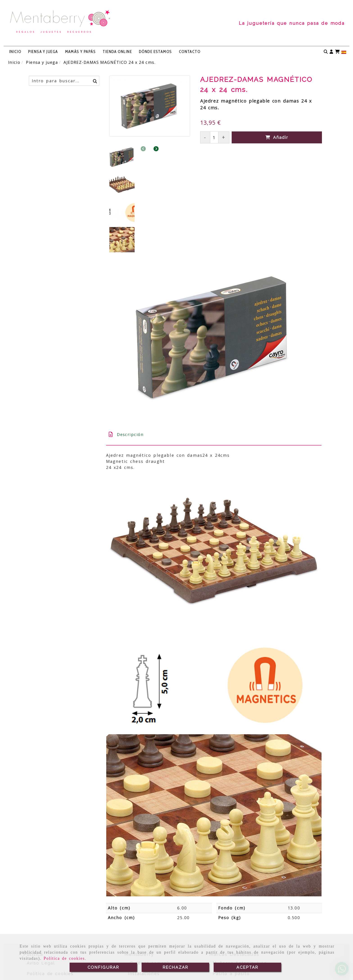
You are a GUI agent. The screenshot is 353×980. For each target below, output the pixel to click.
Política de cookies (64, 958)
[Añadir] (277, 137)
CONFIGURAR (103, 967)
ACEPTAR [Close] (247, 967)
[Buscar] (326, 52)
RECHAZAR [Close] (175, 967)
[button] (331, 52)
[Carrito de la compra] (337, 52)
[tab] (214, 360)
